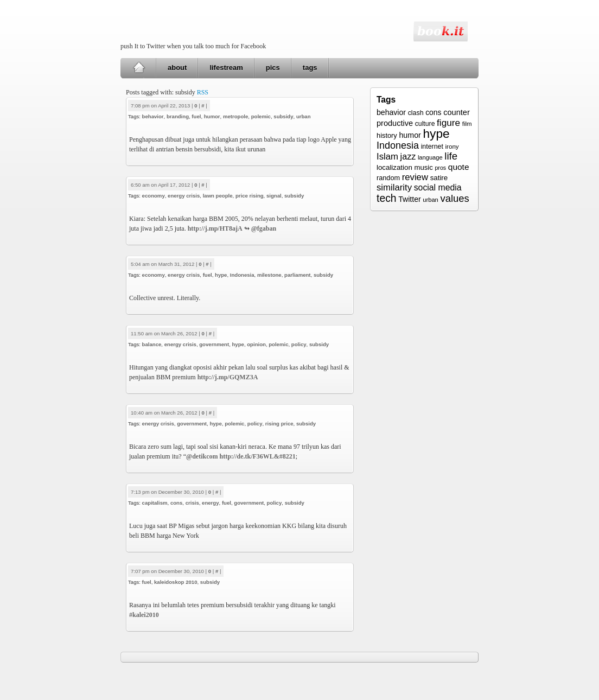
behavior (153, 116)
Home (139, 68)
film (467, 124)
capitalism (155, 503)
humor (212, 116)
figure (448, 123)
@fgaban (264, 228)
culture (425, 124)
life (451, 156)
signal (274, 196)
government (214, 344)
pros (440, 168)
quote (459, 167)
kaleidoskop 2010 (176, 582)
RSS (203, 92)
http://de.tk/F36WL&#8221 (257, 456)
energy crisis (184, 196)
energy (210, 503)
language (430, 157)
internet (432, 147)
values (454, 198)
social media (438, 187)
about (177, 68)
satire (439, 178)
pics (273, 68)
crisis (192, 503)
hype (221, 275)
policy (299, 344)
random (388, 178)
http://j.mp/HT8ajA (215, 228)
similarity (394, 187)
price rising (250, 196)
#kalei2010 (144, 615)
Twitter (409, 199)
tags (310, 68)
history (387, 135)
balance (152, 344)
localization (394, 167)
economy (154, 196)
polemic (261, 116)
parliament (298, 275)
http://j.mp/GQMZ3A (228, 377)
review (415, 177)
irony (452, 146)
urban (304, 116)
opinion (256, 344)
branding (178, 116)
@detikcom (202, 456)
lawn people (218, 196)
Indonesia (242, 275)
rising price (279, 424)
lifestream (226, 68)
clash (416, 113)
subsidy (283, 116)
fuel (196, 116)
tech (387, 198)
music (423, 167)
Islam (387, 157)
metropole (235, 116)
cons (176, 503)
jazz (408, 156)
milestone (269, 275)
